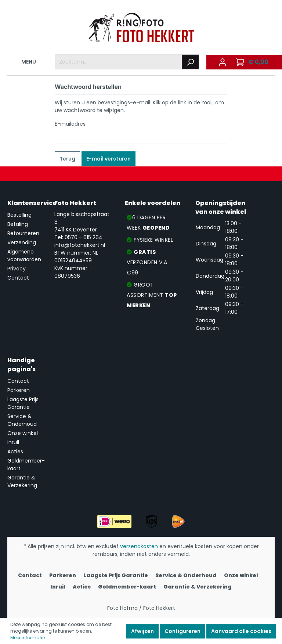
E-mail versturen (109, 159)
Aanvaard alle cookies (241, 631)
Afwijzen (142, 631)
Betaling (18, 224)
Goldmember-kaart (127, 587)
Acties (15, 451)
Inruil (13, 442)
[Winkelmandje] (253, 62)
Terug (67, 159)
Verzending (22, 242)
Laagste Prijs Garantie (23, 403)
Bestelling (19, 215)
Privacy (17, 269)
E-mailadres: (71, 124)
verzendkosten (139, 546)
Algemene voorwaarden (24, 256)
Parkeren (19, 390)
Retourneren (23, 233)
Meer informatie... (29, 638)
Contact (18, 278)
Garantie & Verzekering (22, 481)
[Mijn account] (223, 62)
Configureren (182, 631)
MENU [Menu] (24, 60)
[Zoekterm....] (119, 62)
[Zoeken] (190, 62)
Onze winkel (23, 433)
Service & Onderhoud (22, 420)
